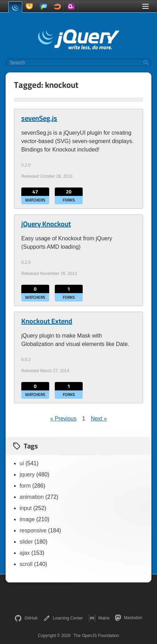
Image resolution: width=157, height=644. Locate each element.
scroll (26, 564)
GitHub (26, 618)
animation (32, 497)
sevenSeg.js (39, 118)
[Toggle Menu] (145, 6)
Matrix (99, 618)
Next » (99, 419)
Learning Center (63, 618)
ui (22, 463)
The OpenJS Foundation (96, 636)
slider (26, 542)
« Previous (63, 419)
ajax (25, 553)
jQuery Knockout (46, 224)
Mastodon (129, 618)
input (26, 508)
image (27, 519)
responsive (33, 530)
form (25, 486)
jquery (27, 475)
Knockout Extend (47, 321)
